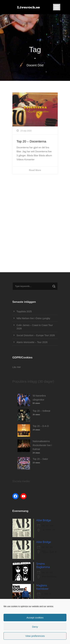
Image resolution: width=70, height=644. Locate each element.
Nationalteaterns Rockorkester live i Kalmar (42, 445)
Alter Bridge (44, 520)
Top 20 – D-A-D (41, 426)
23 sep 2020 (26, 131)
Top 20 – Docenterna (31, 141)
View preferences (35, 636)
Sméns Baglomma (43, 565)
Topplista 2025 (24, 311)
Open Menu (57, 7)
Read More (35, 170)
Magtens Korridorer (42, 587)
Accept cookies (35, 618)
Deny (35, 627)
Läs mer (17, 367)
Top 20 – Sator (40, 459)
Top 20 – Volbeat (41, 411)
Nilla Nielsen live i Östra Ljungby (33, 318)
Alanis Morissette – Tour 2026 (32, 342)
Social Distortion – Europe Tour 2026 (36, 335)
